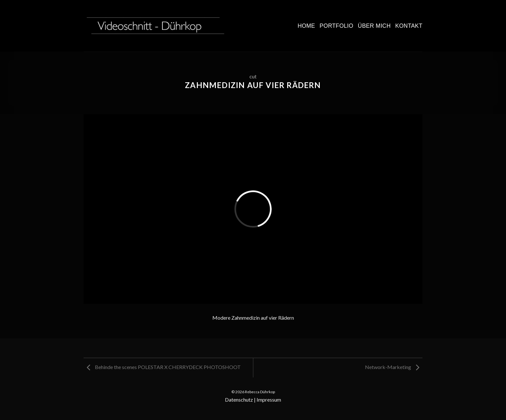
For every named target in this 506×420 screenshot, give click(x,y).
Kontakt (409, 26)
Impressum (269, 400)
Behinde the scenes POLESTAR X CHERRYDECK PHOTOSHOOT (164, 367)
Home (306, 26)
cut (253, 76)
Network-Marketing (392, 367)
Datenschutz (239, 400)
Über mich (374, 26)
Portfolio (336, 26)
